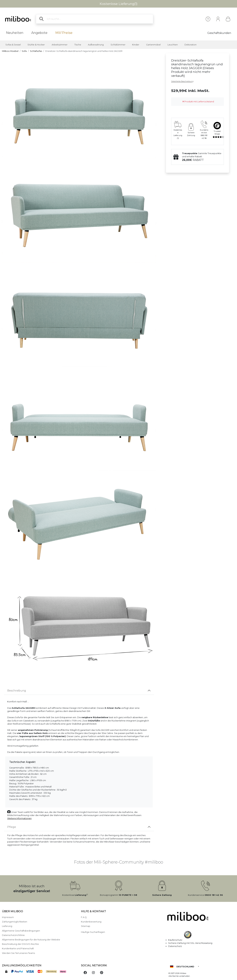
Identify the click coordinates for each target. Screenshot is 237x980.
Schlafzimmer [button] (118, 45)
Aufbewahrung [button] (96, 45)
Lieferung (7, 926)
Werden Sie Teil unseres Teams (18, 953)
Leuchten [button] (173, 45)
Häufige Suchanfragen (93, 932)
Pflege (12, 827)
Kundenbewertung (91, 922)
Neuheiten (15, 33)
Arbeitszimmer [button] (60, 45)
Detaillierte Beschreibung (182, 81)
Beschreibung (17, 691)
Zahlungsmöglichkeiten (15, 922)
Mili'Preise (64, 33)
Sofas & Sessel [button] (13, 45)
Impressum (8, 917)
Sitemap (86, 926)
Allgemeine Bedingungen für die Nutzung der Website (31, 940)
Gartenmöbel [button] (153, 45)
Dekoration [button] (191, 45)
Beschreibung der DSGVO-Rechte (20, 944)
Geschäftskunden (219, 33)
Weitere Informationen (19, 818)
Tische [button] (78, 45)
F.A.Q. (84, 917)
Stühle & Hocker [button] (36, 45)
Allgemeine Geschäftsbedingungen (21, 931)
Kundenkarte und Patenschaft (18, 949)
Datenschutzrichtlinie (13, 935)
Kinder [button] (136, 45)
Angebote (39, 33)
